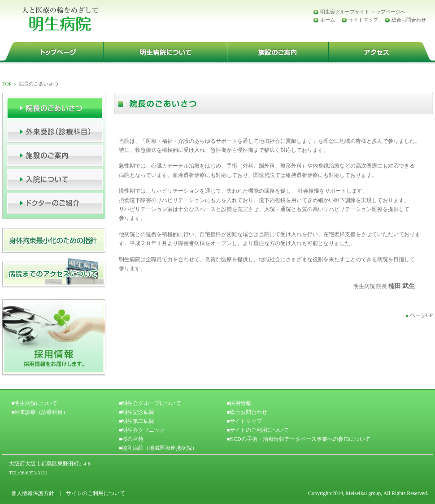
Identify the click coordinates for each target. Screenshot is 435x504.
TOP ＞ (10, 84)
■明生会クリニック (142, 430)
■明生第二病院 (137, 421)
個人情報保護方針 (33, 493)
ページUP (419, 315)
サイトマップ (363, 20)
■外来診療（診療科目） (40, 412)
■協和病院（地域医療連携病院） (158, 448)
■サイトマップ (244, 421)
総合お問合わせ (409, 20)
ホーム (328, 20)
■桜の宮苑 (131, 439)
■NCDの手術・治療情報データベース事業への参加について (298, 439)
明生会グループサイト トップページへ (363, 12)
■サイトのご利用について (258, 430)
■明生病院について (34, 403)
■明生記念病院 (137, 412)
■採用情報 (239, 403)
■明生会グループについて (150, 403)
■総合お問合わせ (247, 412)
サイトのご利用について (96, 493)
